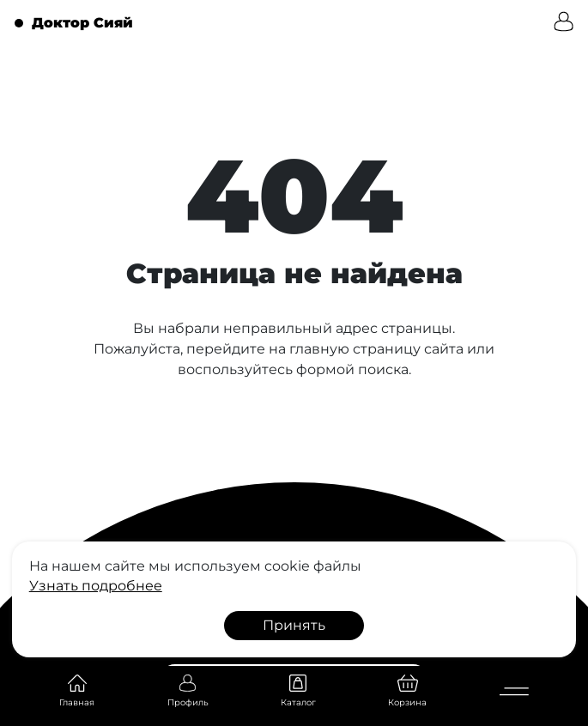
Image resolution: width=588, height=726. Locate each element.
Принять (294, 625)
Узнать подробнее (96, 586)
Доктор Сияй (82, 23)
